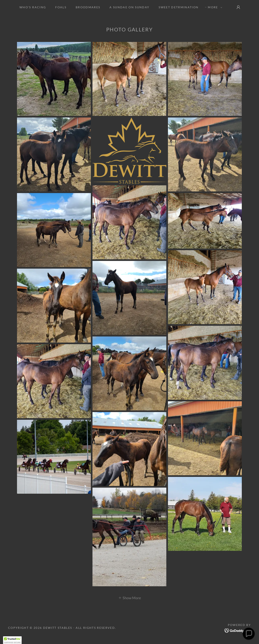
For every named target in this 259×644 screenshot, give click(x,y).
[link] (238, 630)
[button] (214, 7)
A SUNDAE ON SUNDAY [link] (129, 7)
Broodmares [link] (88, 7)
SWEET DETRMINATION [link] (179, 7)
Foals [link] (61, 7)
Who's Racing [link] (33, 7)
